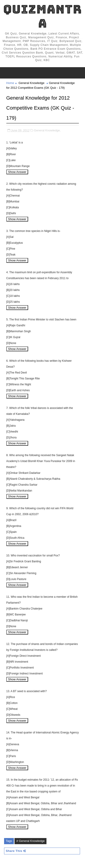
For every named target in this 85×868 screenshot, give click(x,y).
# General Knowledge (30, 841)
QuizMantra (42, 16)
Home (10, 83)
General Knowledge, (47, 130)
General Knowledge (32, 83)
